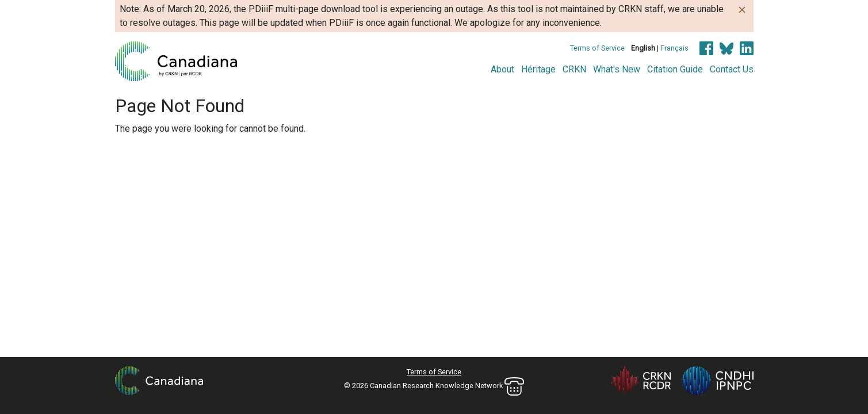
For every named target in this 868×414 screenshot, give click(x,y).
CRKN (574, 69)
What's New (617, 69)
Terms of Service (597, 48)
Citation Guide (675, 69)
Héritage (538, 69)
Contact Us (732, 69)
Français (674, 48)
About (502, 69)
